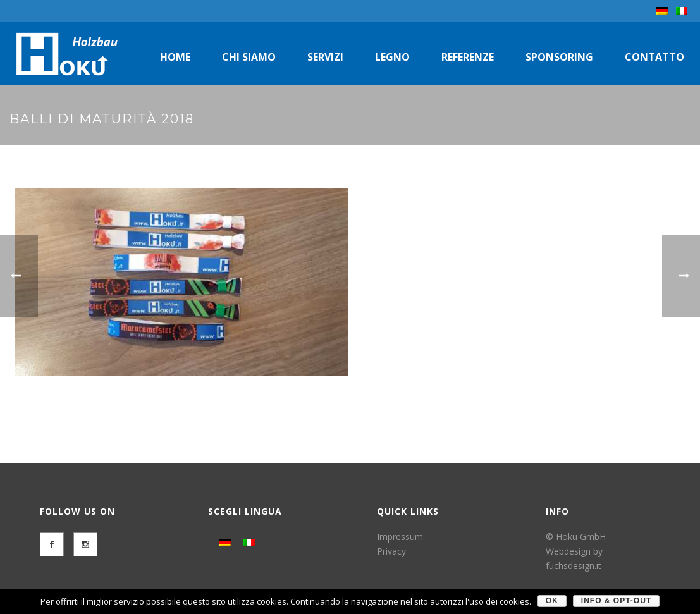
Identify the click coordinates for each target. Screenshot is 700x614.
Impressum (400, 537)
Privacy (391, 551)
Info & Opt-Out (616, 601)
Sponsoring (559, 57)
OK (552, 601)
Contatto (654, 57)
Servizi (325, 57)
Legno (392, 57)
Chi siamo (249, 57)
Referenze (468, 57)
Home (175, 57)
